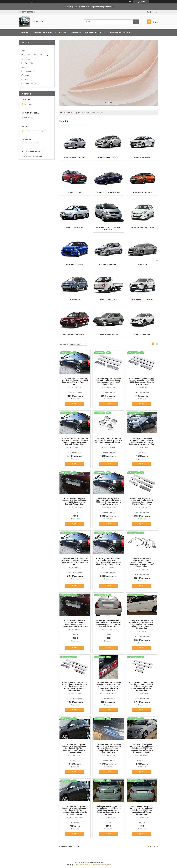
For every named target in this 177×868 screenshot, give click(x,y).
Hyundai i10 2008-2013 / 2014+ (142, 228)
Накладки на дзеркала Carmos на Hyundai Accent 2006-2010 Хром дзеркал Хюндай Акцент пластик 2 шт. (142, 441)
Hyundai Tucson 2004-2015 (108, 335)
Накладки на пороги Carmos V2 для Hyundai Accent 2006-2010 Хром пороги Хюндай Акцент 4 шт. (142, 381)
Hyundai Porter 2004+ (108, 300)
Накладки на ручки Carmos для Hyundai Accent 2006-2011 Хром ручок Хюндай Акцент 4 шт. (75, 381)
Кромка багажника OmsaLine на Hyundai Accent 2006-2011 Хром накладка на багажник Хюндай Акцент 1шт (108, 623)
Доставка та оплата (95, 33)
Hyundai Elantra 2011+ (142, 192)
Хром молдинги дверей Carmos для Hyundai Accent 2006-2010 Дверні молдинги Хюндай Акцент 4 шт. (108, 501)
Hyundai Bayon (74, 192)
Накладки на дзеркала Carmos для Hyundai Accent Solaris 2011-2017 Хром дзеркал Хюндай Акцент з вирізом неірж (75, 748)
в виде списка (157, 344)
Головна (26, 33)
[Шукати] (136, 22)
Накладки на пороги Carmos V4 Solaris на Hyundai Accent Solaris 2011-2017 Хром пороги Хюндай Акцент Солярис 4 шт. (108, 748)
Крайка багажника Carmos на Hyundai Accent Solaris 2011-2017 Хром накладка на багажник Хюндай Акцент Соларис (108, 810)
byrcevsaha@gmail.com (33, 156)
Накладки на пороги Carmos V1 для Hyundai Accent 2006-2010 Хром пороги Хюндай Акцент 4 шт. (108, 381)
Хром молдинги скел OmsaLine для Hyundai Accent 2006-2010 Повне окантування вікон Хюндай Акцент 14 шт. (142, 562)
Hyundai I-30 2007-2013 (108, 265)
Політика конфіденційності (102, 865)
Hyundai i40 (142, 265)
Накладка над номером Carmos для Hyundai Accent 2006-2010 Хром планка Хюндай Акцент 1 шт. (75, 501)
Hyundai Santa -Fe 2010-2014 (74, 335)
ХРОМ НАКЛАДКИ (88, 113)
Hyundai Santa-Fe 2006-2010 (142, 300)
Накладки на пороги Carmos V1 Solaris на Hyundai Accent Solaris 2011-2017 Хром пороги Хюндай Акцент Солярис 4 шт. (75, 686)
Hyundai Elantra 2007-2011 (108, 192)
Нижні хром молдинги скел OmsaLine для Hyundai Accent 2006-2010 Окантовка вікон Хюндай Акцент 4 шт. (108, 561)
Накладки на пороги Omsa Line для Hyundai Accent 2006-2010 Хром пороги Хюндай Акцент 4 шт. (142, 501)
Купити (75, 404)
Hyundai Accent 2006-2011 (74, 157)
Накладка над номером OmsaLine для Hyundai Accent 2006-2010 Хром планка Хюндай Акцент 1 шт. (75, 623)
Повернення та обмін (119, 33)
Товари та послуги (43, 33)
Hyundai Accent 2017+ (142, 157)
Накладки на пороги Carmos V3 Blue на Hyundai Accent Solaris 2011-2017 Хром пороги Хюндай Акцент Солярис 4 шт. (142, 686)
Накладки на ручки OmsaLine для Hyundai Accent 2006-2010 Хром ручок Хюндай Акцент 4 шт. (75, 561)
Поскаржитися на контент (83, 865)
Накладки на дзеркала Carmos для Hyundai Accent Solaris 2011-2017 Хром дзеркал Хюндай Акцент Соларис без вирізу (142, 748)
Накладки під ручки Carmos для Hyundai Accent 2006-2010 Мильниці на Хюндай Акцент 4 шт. (108, 441)
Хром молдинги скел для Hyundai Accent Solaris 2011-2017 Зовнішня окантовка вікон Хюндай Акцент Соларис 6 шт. (142, 624)
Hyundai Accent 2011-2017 (108, 157)
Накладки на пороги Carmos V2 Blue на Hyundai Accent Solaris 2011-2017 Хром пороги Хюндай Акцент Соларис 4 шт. (108, 686)
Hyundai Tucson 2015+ (142, 335)
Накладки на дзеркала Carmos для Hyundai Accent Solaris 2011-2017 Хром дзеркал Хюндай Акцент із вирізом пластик (75, 810)
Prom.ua (100, 862)
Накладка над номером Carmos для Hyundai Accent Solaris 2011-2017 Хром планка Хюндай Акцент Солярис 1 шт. (142, 810)
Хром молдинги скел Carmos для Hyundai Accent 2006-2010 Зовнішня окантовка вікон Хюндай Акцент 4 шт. (75, 441)
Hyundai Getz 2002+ (74, 228)
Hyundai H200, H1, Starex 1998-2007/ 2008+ (108, 228)
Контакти (76, 33)
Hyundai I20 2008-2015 (74, 265)
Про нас (63, 33)
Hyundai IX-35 (74, 300)
